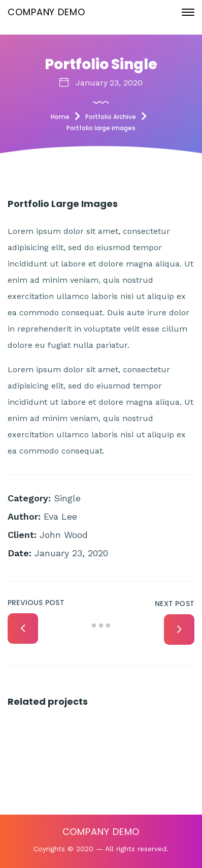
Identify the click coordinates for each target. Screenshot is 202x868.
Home (60, 117)
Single (67, 498)
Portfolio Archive (111, 117)
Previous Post (36, 603)
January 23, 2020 (109, 83)
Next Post (175, 604)
